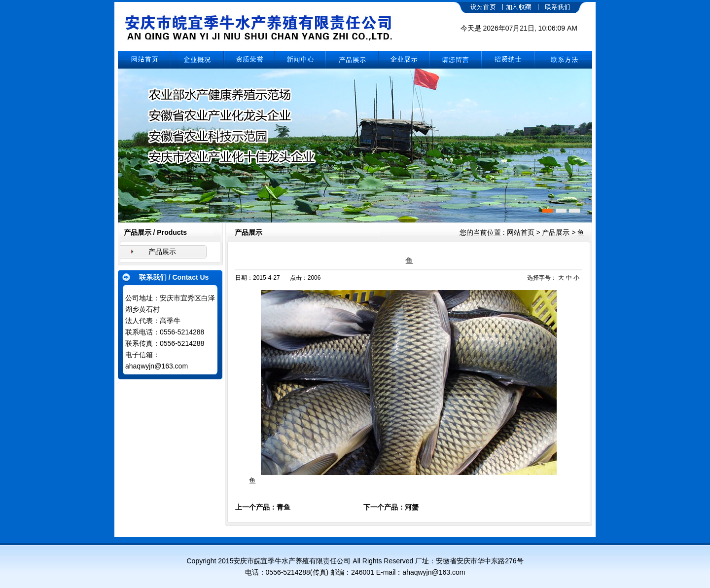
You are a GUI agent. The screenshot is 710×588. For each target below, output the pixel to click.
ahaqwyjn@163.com (157, 366)
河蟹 (412, 507)
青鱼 (284, 507)
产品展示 (162, 252)
